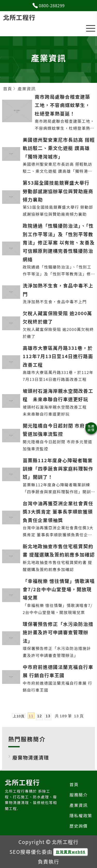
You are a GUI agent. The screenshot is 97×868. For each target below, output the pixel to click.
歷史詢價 (79, 826)
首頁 (74, 784)
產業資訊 (79, 805)
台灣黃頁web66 (70, 852)
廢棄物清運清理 (31, 757)
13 (48, 716)
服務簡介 (79, 795)
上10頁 (19, 716)
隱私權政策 (81, 815)
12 (39, 716)
